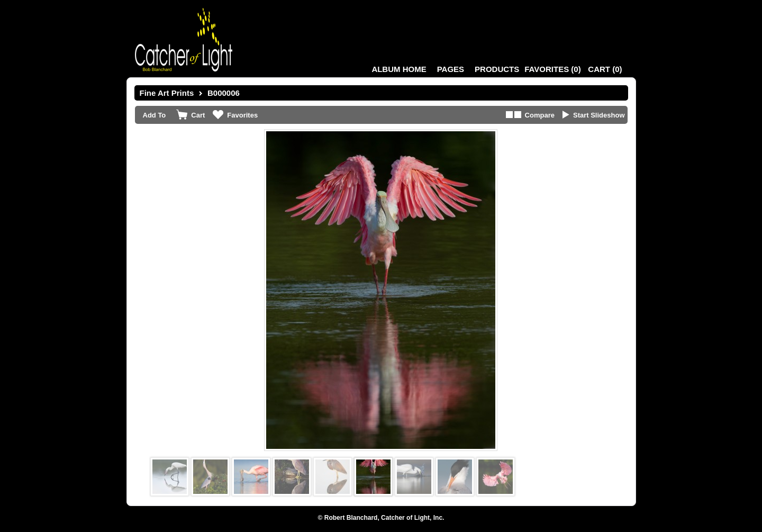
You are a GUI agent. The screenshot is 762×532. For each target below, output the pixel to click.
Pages (451, 69)
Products (497, 69)
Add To (155, 115)
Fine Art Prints (167, 93)
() (552, 69)
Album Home (399, 69)
